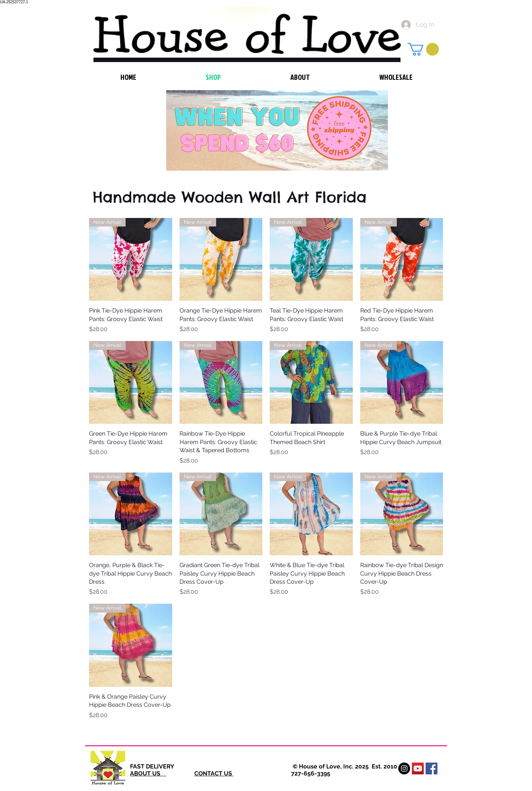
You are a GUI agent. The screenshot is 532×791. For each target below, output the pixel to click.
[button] (423, 49)
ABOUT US (148, 773)
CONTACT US (214, 773)
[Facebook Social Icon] (432, 768)
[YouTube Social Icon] (418, 768)
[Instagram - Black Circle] (404, 768)
